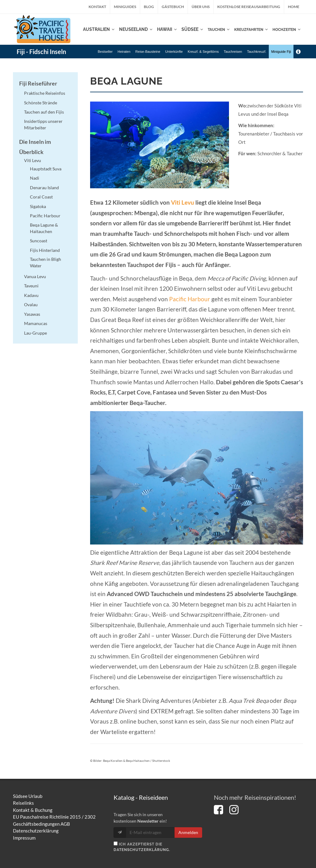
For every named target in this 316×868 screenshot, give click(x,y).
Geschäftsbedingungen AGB (42, 824)
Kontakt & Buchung (33, 810)
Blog (149, 7)
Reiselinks (23, 803)
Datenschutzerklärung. (142, 850)
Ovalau (31, 305)
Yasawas (32, 314)
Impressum (24, 838)
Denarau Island (44, 188)
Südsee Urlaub (28, 796)
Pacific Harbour (190, 299)
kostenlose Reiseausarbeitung (249, 7)
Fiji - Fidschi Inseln (41, 52)
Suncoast (39, 241)
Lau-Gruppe (35, 333)
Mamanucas (36, 323)
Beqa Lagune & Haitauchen (44, 228)
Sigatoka (38, 206)
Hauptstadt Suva (46, 169)
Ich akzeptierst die (142, 847)
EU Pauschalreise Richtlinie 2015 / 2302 (54, 817)
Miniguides (125, 7)
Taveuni (31, 286)
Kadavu (31, 295)
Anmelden (188, 832)
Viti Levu (183, 202)
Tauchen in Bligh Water (46, 262)
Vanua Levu (35, 276)
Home (294, 7)
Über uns (201, 7)
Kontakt (97, 7)
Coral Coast (41, 197)
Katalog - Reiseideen (141, 797)
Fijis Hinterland (45, 250)
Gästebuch (173, 7)
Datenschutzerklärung (36, 831)
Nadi (35, 178)
